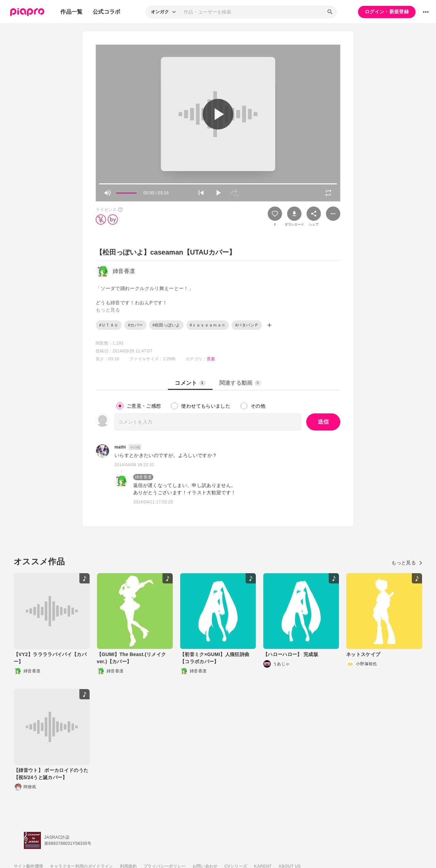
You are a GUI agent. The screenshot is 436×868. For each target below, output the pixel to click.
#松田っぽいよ (166, 325)
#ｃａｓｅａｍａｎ (208, 325)
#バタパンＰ (247, 325)
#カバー (135, 325)
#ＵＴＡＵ (109, 325)
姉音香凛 (143, 477)
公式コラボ (107, 12)
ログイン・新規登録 (387, 12)
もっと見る (407, 563)
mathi (120, 447)
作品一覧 (71, 12)
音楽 (211, 359)
